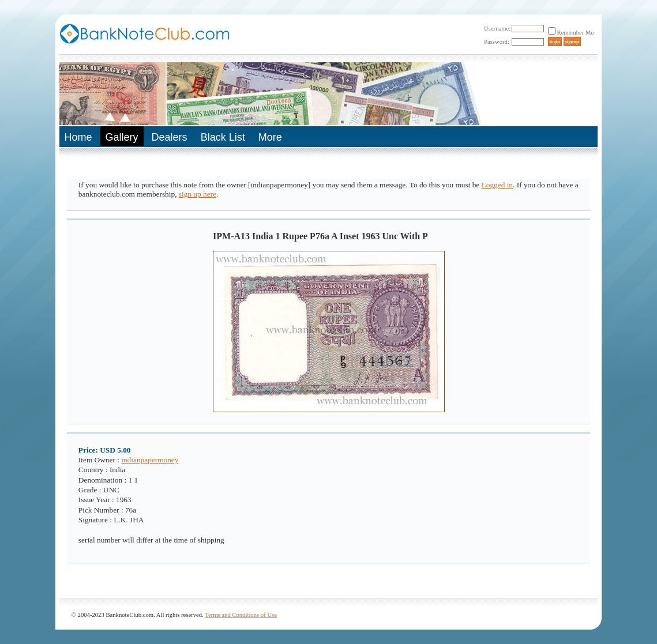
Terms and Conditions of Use (241, 615)
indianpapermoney (150, 460)
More (270, 137)
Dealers (170, 137)
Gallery (122, 137)
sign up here (198, 194)
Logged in (497, 185)
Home (78, 137)
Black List (223, 137)
